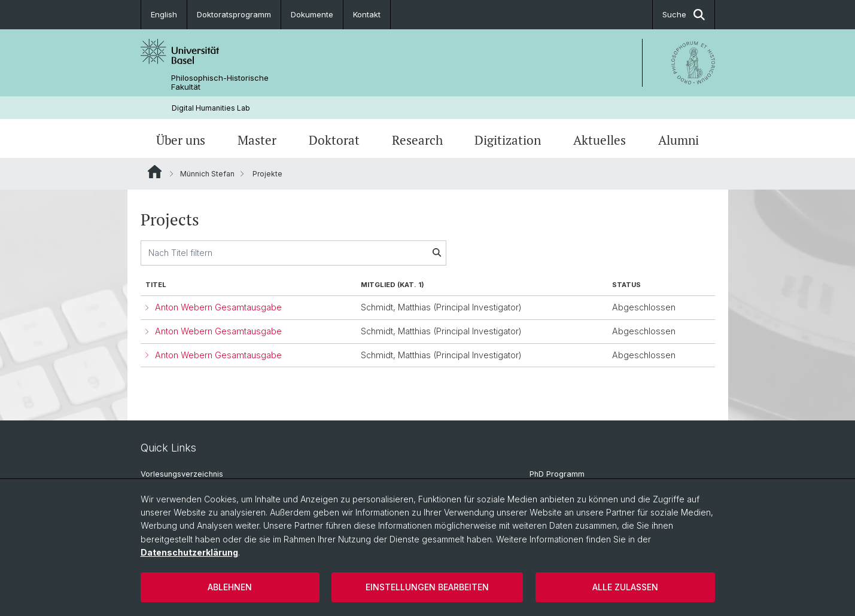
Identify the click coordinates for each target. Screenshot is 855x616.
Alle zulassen (625, 587)
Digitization (508, 140)
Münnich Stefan (207, 174)
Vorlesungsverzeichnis (182, 474)
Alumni (678, 140)
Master (257, 140)
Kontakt (367, 14)
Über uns (181, 140)
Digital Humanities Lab (211, 108)
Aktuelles (600, 140)
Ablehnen (230, 587)
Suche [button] (684, 15)
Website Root (155, 172)
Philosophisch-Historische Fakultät (220, 83)
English (164, 14)
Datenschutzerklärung (189, 552)
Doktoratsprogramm (234, 14)
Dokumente (312, 14)
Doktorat (334, 140)
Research (417, 140)
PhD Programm (557, 474)
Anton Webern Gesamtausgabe (218, 307)
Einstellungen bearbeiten (427, 587)
